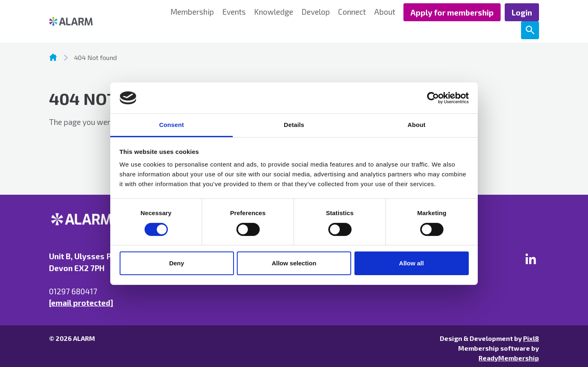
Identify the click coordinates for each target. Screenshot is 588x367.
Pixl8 (531, 338)
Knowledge (274, 12)
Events (234, 12)
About (385, 12)
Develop (316, 12)
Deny (177, 263)
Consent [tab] (172, 125)
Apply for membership (452, 12)
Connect (352, 12)
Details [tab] (294, 125)
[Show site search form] (530, 30)
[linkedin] (531, 259)
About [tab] (416, 125)
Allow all (411, 263)
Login (522, 12)
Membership (192, 12)
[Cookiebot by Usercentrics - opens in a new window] (433, 98)
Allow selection (294, 263)
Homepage (53, 57)
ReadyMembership (509, 358)
